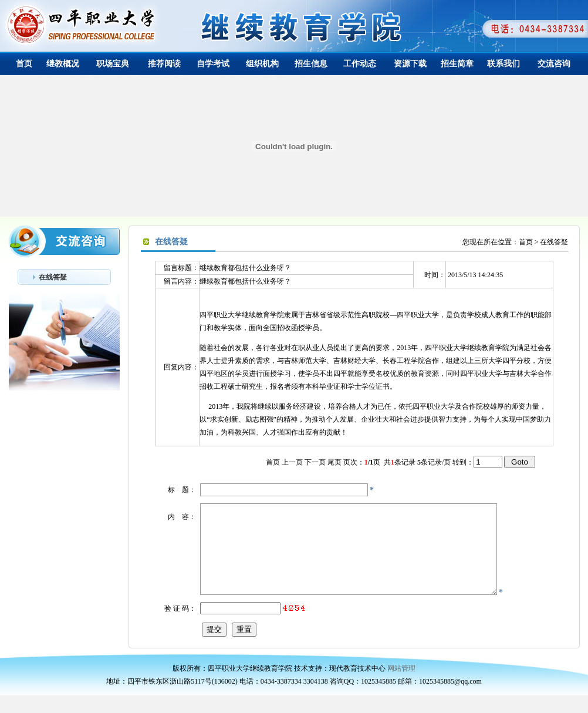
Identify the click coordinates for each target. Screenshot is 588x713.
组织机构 (262, 64)
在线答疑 (53, 277)
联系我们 (503, 64)
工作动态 (360, 64)
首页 (24, 64)
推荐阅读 (164, 64)
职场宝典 (113, 64)
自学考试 (213, 64)
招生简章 (457, 64)
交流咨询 (554, 64)
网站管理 (401, 686)
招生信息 (311, 64)
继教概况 (63, 64)
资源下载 (410, 64)
